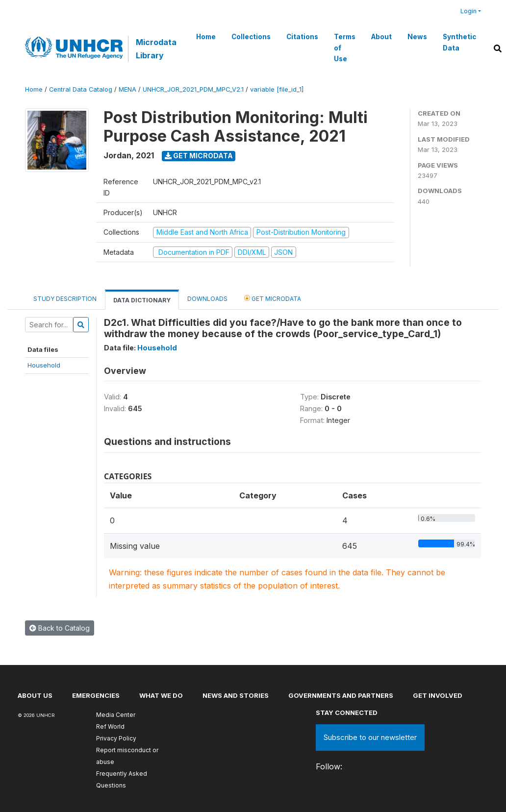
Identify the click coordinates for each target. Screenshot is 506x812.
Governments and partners (341, 695)
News (417, 37)
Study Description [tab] (65, 299)
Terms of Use (345, 48)
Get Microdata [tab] (273, 298)
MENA (127, 89)
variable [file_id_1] (277, 89)
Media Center (116, 715)
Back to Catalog (60, 628)
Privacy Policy (116, 738)
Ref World (110, 726)
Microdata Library (156, 49)
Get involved (438, 695)
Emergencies (96, 695)
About (381, 37)
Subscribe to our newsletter (370, 737)
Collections (251, 37)
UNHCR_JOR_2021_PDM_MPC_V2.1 (193, 89)
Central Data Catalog (81, 89)
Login (468, 11)
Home (206, 37)
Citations (302, 37)
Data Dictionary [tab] (142, 300)
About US (35, 695)
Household (44, 365)
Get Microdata (199, 156)
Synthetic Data (459, 42)
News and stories (236, 695)
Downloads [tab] (207, 299)
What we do (161, 695)
